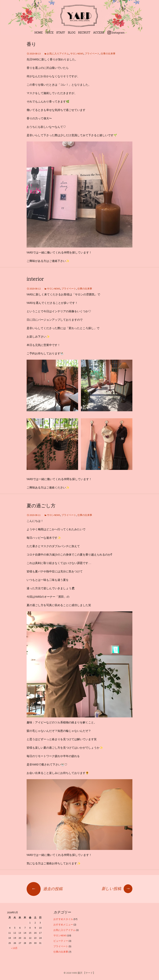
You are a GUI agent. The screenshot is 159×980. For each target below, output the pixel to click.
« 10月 (14, 948)
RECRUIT (84, 33)
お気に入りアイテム (58, 54)
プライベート (92, 54)
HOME (39, 33)
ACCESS (99, 33)
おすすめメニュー (63, 925)
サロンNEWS (77, 54)
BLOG (72, 33)
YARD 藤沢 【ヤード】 (83, 973)
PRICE (50, 33)
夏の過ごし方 (41, 506)
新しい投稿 (117, 889)
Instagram (118, 33)
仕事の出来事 (108, 54)
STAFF (61, 33)
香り (31, 44)
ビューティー (61, 941)
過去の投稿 (45, 889)
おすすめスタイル (63, 919)
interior (35, 279)
